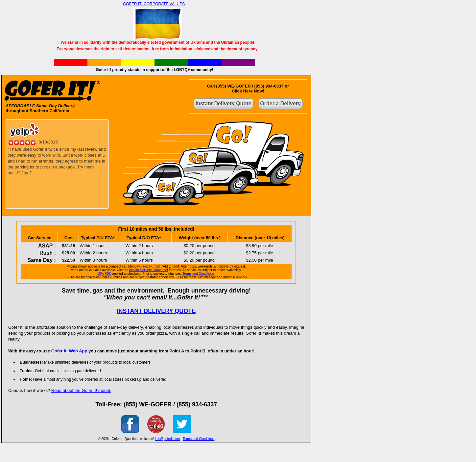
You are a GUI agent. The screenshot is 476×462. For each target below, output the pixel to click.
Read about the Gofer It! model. (81, 390)
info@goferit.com (167, 439)
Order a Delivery (280, 103)
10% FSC (104, 274)
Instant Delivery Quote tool (149, 270)
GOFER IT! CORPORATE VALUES (154, 4)
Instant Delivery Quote (224, 103)
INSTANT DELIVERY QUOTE (156, 311)
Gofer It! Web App (69, 351)
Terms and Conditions (198, 274)
